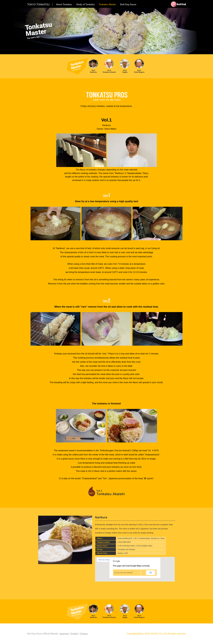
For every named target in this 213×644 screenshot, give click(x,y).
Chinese (84, 634)
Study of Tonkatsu (85, 5)
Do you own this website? (124, 573)
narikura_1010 (123, 553)
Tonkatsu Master (107, 5)
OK (151, 573)
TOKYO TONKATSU (38, 5)
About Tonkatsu (64, 5)
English (74, 634)
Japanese (64, 634)
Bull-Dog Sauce (128, 5)
